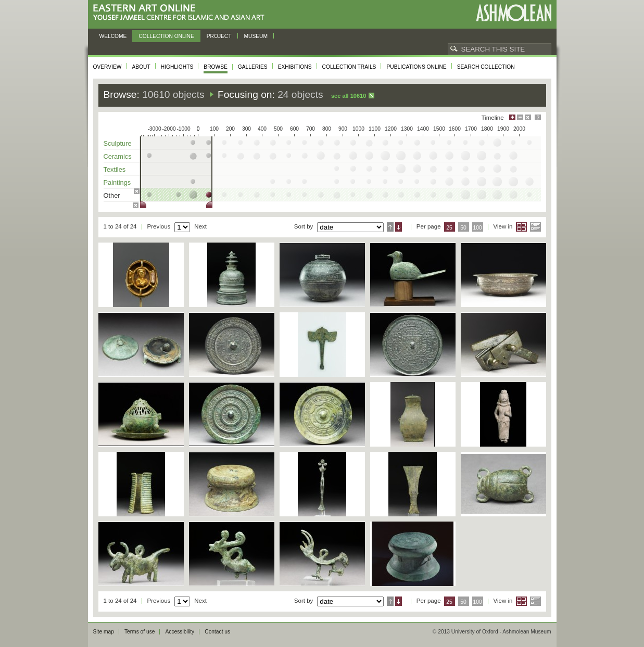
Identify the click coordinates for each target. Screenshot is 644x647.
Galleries (253, 67)
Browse (216, 67)
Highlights (177, 67)
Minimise (520, 117)
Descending (399, 227)
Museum (256, 36)
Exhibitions (295, 67)
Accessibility (180, 632)
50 (463, 228)
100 (477, 228)
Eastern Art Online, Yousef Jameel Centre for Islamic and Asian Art (181, 13)
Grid (521, 227)
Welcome (113, 36)
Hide (528, 117)
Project (219, 36)
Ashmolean (514, 13)
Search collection (486, 67)
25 (449, 228)
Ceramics (118, 156)
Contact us (217, 632)
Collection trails (349, 67)
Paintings (117, 182)
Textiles (115, 169)
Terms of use (140, 632)
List (535, 227)
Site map (104, 632)
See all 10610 (349, 96)
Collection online (166, 36)
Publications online (416, 67)
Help (538, 117)
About (141, 67)
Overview (108, 67)
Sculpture (118, 143)
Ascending (390, 227)
